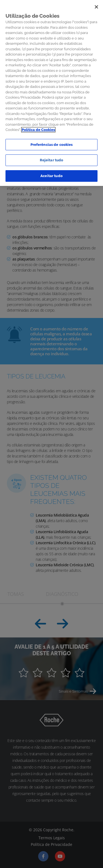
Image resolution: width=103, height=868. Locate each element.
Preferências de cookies (52, 142)
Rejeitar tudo (52, 158)
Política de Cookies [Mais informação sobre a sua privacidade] (38, 127)
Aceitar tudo (51, 173)
